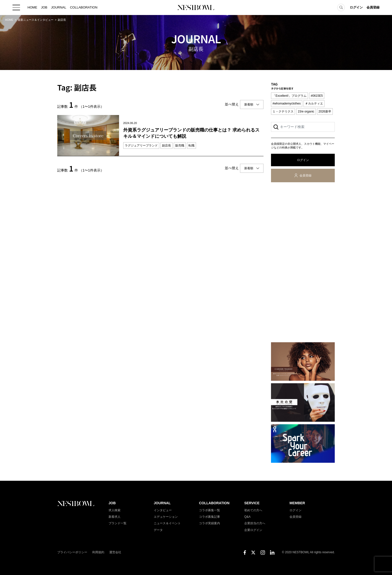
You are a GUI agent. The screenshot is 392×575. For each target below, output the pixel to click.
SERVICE (252, 503)
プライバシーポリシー (72, 552)
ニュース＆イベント (167, 523)
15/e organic (306, 111)
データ (158, 530)
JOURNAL (59, 7)
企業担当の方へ (255, 523)
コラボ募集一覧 (209, 510)
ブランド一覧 (117, 523)
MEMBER (297, 503)
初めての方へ (253, 510)
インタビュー (163, 510)
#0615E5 (317, 96)
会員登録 (373, 7)
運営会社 (115, 552)
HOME (32, 7)
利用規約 (98, 552)
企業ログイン (253, 530)
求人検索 (114, 510)
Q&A (247, 517)
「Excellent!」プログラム (289, 96)
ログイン (356, 7)
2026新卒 (325, 111)
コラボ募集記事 (209, 517)
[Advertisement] (303, 263)
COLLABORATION (84, 7)
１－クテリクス (283, 111)
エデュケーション (166, 517)
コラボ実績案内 (209, 523)
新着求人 (114, 517)
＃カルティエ (314, 103)
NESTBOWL (196, 7)
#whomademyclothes (287, 103)
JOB (44, 7)
